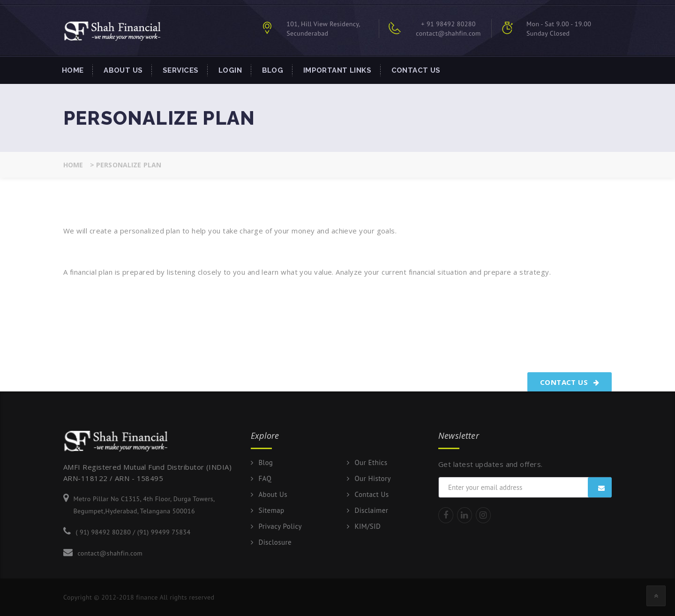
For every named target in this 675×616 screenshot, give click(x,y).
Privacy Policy (280, 526)
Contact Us (416, 70)
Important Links (337, 70)
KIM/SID (367, 526)
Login (230, 70)
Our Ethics (371, 463)
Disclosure (275, 542)
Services (180, 70)
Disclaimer (371, 511)
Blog (273, 70)
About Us (123, 70)
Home (73, 70)
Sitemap (271, 511)
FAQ (265, 479)
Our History (373, 479)
